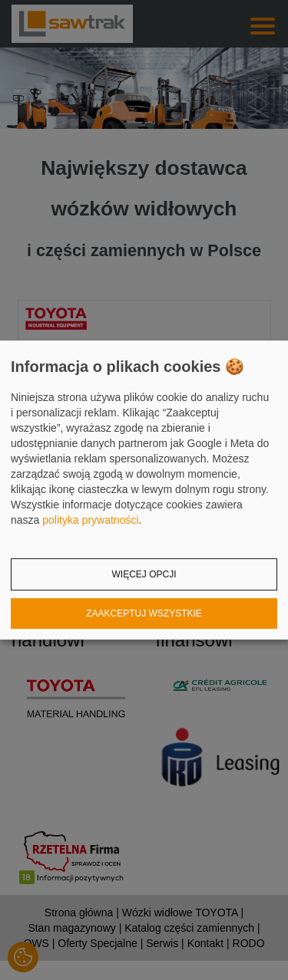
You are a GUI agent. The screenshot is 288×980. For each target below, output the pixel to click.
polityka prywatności (90, 520)
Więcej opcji (144, 574)
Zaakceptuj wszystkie (144, 613)
